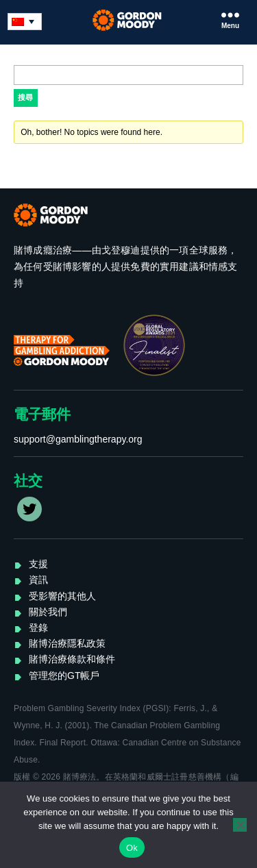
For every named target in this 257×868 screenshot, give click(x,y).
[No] (240, 825)
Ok (132, 848)
